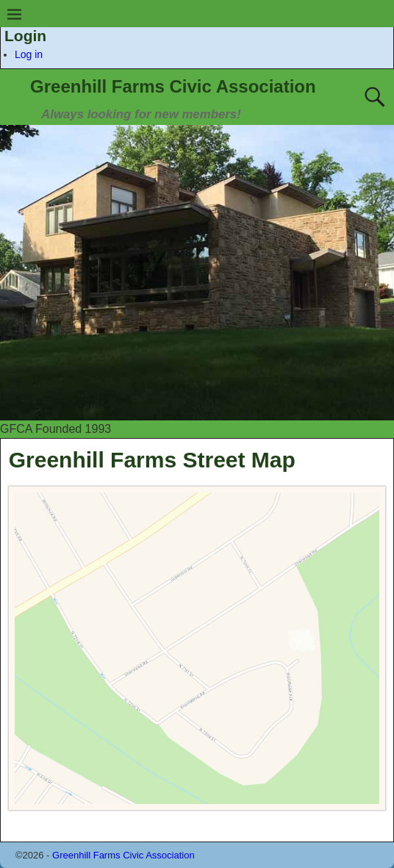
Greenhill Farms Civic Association (173, 86)
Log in (29, 54)
